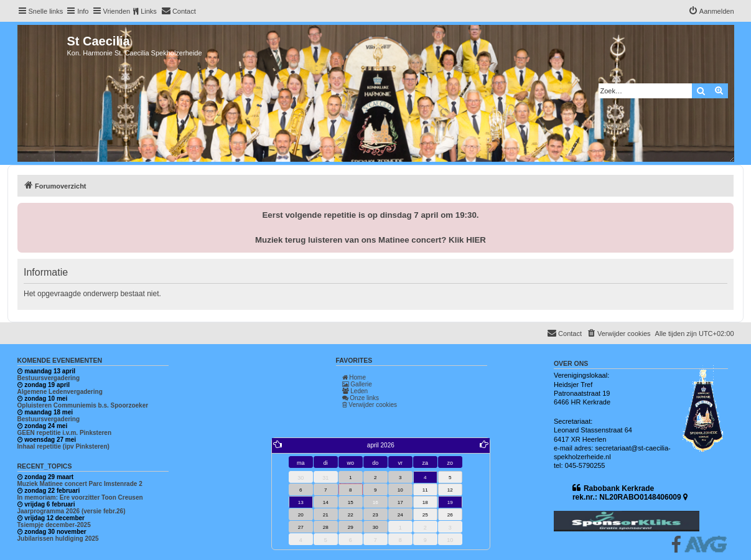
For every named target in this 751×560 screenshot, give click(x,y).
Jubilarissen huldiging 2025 (58, 539)
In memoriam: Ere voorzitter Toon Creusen (80, 497)
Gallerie (357, 384)
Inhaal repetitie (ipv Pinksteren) (63, 446)
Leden (355, 391)
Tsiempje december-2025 (54, 525)
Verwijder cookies (370, 405)
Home (354, 377)
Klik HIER (467, 240)
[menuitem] (179, 11)
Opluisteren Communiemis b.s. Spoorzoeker (83, 405)
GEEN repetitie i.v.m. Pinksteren (65, 433)
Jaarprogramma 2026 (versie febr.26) (72, 511)
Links (149, 11)
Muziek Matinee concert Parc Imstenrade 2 (80, 484)
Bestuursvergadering (49, 378)
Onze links (361, 398)
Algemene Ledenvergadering (60, 392)
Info (83, 11)
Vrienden (117, 11)
